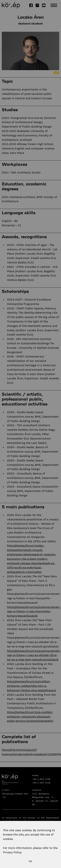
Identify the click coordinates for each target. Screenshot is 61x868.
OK (30, 861)
